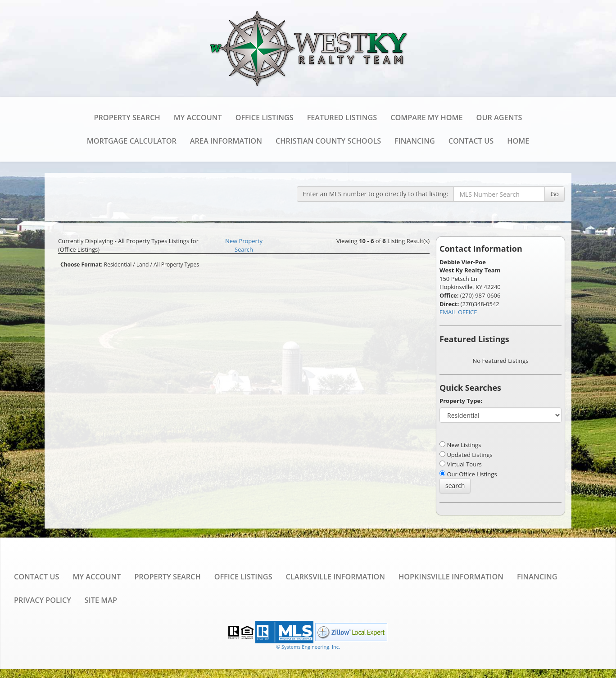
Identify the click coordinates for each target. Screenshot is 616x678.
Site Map (101, 600)
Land (143, 264)
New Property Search (244, 245)
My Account (198, 118)
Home (518, 141)
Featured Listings (342, 118)
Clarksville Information (335, 577)
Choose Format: (82, 264)
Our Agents (499, 118)
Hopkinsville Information (451, 577)
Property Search (127, 118)
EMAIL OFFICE (458, 312)
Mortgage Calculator (132, 141)
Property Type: (461, 401)
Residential (118, 264)
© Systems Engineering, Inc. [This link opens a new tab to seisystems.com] (308, 647)
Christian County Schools (328, 141)
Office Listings (265, 118)
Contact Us (471, 141)
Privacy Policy (43, 600)
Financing (415, 141)
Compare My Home (426, 118)
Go (555, 194)
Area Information (226, 141)
